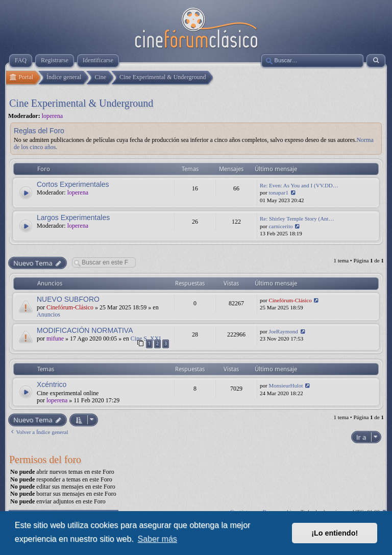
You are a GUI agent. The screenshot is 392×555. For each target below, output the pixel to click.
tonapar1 (278, 192)
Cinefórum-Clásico (70, 307)
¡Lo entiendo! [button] (335, 533)
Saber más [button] (157, 539)
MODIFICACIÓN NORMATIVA (85, 330)
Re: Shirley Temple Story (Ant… (297, 219)
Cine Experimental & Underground (81, 103)
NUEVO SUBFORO (68, 299)
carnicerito (280, 226)
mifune (55, 339)
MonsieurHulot (286, 385)
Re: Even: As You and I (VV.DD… (299, 185)
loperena (52, 116)
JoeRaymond (283, 331)
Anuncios (48, 315)
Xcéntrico (52, 384)
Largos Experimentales (73, 218)
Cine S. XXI (146, 339)
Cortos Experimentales (73, 184)
